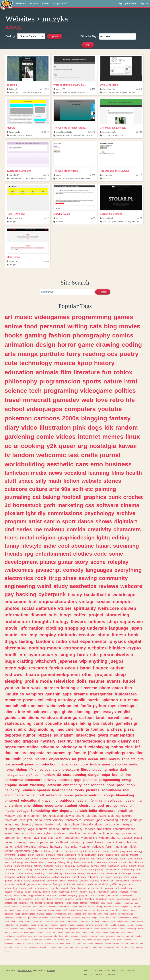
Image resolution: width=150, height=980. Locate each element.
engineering (20, 586)
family (127, 718)
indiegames (14, 775)
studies (139, 936)
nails (19, 899)
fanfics (97, 929)
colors (20, 873)
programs (84, 895)
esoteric (8, 892)
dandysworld (32, 929)
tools (111, 816)
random (126, 427)
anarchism (13, 806)
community (113, 578)
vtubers (58, 820)
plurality (10, 829)
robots (107, 723)
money (54, 648)
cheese (15, 932)
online (33, 747)
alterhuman (53, 881)
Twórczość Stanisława (19, 171)
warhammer (37, 940)
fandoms (45, 641)
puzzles (45, 735)
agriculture (69, 947)
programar (129, 833)
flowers (78, 622)
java (36, 838)
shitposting (128, 870)
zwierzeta (81, 92)
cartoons (47, 418)
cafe (22, 820)
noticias (53, 907)
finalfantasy (132, 929)
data (9, 753)
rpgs (78, 780)
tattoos (125, 855)
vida (106, 914)
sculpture (10, 873)
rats (102, 877)
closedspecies (112, 870)
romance (13, 700)
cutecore (16, 489)
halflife (84, 932)
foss (55, 884)
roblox (123, 372)
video (29, 427)
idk (109, 427)
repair (113, 921)
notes (112, 899)
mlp (33, 635)
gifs (141, 759)
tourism (9, 866)
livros (141, 866)
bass (78, 932)
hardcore (60, 870)
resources (56, 753)
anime (13, 326)
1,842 (92, 132)
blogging (94, 418)
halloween (114, 866)
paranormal (14, 780)
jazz (30, 820)
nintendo (67, 635)
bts (65, 824)
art (17, 92)
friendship (70, 873)
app (56, 712)
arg (82, 446)
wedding (40, 873)
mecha (95, 947)
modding (46, 729)
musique (98, 940)
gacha (62, 884)
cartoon (86, 718)
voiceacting (82, 910)
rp (69, 753)
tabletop (43, 847)
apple (133, 910)
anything (98, 661)
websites (97, 648)
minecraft (37, 400)
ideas (42, 862)
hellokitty (12, 790)
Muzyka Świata (62, 214)
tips (83, 940)
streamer (19, 947)
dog (32, 729)
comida (76, 529)
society (23, 888)
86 (93, 218)
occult (72, 668)
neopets (80, 925)
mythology (115, 753)
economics (72, 851)
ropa (26, 859)
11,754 (44, 89)
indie (50, 546)
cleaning (51, 862)
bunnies (28, 790)
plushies (90, 780)
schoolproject (21, 895)
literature (87, 372)
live (31, 903)
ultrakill (113, 914)
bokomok (12, 85)
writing (78, 326)
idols (35, 918)
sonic (116, 554)
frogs (83, 877)
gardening (19, 437)
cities (132, 943)
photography (91, 335)
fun (107, 372)
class (134, 899)
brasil (122, 811)
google (49, 914)
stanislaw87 (13, 175)
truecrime (94, 851)
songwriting (114, 932)
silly (41, 481)
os (6, 910)
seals (33, 910)
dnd (9, 529)
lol (74, 759)
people (114, 851)
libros (86, 770)
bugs (10, 661)
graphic (11, 785)
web (87, 400)
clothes (83, 554)
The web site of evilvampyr (114, 171)
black (30, 936)
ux (35, 888)
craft (40, 795)
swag (127, 780)
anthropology (11, 888)
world (7, 862)
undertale (97, 628)
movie (11, 628)
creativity (99, 529)
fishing (61, 862)
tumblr (66, 829)
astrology (67, 700)
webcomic (51, 455)
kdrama (113, 862)
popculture (15, 747)
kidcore (139, 862)
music (12, 92)
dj (83, 842)
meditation (17, 907)
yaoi (9, 688)
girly (36, 851)
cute (11, 363)
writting (21, 877)
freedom (45, 859)
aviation (84, 881)
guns (37, 899)
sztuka (59, 135)
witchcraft (46, 661)
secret (61, 947)
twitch (95, 764)
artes (124, 866)
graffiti (113, 884)
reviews (108, 586)
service (95, 866)
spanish (43, 790)
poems (29, 700)
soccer (104, 602)
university (9, 884)
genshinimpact (34, 884)
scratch (81, 811)
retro (117, 400)
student (71, 806)
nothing (37, 648)
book (133, 635)
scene (98, 562)
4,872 (45, 132)
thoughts (41, 622)
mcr (40, 833)
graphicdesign (76, 538)
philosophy (21, 381)
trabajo (68, 943)
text (131, 862)
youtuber (66, 918)
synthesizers (135, 907)
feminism (98, 800)
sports (92, 381)
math (55, 481)
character (28, 899)
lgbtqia (84, 851)
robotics (98, 785)
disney (74, 907)
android (95, 795)
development (21, 562)
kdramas (23, 903)
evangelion (21, 918)
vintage (87, 602)
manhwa (42, 829)
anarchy (47, 884)
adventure (50, 747)
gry (58, 92)
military (139, 925)
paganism (86, 918)
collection (74, 833)
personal (53, 326)
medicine (65, 729)
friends (14, 554)
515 (139, 89)
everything (128, 570)
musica (65, 363)
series (24, 529)
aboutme (83, 546)
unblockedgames (96, 910)
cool (64, 546)
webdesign (124, 595)
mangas (122, 884)
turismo (123, 862)
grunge (112, 806)
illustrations (101, 899)
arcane (69, 940)
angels (40, 855)
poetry (129, 354)
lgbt (31, 513)
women (137, 873)
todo (128, 936)
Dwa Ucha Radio (109, 85)
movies (130, 326)
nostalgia (103, 446)
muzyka (30, 92)
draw (32, 842)
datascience (106, 929)
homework (112, 873)
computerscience (124, 829)
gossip (79, 943)
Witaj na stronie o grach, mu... (70, 85)
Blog (115, 971)
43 (46, 261)
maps (60, 855)
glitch (124, 888)
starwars (89, 820)
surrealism (90, 855)
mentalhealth (17, 706)
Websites (21, 3)
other (88, 674)
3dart (74, 888)
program (15, 521)
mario (38, 820)
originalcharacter (126, 914)
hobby (117, 747)
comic (45, 437)
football (72, 497)
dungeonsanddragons (13, 943)
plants (48, 562)
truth (117, 888)
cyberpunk (52, 594)
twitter (58, 910)
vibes (17, 940)
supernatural (45, 842)
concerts (69, 899)
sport (69, 521)
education (19, 372)
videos (66, 437)
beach (61, 932)
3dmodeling (40, 811)
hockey (59, 866)
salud (18, 847)
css (90, 505)
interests (51, 688)
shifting (7, 932)
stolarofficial (106, 218)
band (85, 668)
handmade (42, 910)
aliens (10, 712)
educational (31, 800)
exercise (38, 921)
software (107, 505)
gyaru (103, 735)
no (17, 753)
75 (139, 218)
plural (139, 870)
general (8, 881)
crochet (133, 497)
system (90, 688)
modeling (71, 859)
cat (37, 497)
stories (112, 481)
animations (29, 718)
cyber (48, 833)
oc (8, 446)
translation (104, 829)
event (8, 833)
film (66, 372)
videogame (96, 391)
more (26, 932)
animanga (18, 862)
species (62, 895)
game (86, 345)
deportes (13, 735)
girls (20, 816)
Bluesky (51, 970)
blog (111, 326)
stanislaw (14, 178)
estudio (83, 892)
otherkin (56, 859)
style (56, 770)
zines (70, 578)
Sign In (144, 3)
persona (10, 842)
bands (83, 870)
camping (59, 903)
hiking (85, 723)
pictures (93, 790)
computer (123, 602)
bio (96, 723)
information (32, 628)
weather (85, 847)
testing (26, 641)
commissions (65, 513)
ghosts (100, 888)
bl (131, 806)
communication (29, 914)
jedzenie (72, 92)
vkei (103, 759)
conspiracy (83, 866)
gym (97, 712)
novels (114, 759)
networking (93, 877)
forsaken (90, 899)
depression (93, 873)
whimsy (77, 829)
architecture (17, 622)
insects (109, 842)
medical (22, 855)
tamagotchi (75, 936)
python (100, 706)
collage (23, 811)
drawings (68, 718)
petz (45, 870)
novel (47, 820)
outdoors (67, 800)
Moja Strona (13, 257)
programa (10, 877)
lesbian (82, 800)
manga (28, 354)
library (27, 881)
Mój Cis (11, 128)
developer (128, 706)
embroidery (9, 925)
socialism (45, 851)
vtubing (14, 929)
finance (101, 668)
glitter (119, 940)
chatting (9, 859)
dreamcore (79, 764)
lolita (93, 811)
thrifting (29, 873)
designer (99, 925)
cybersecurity (43, 655)
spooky (131, 925)
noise (113, 770)
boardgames (62, 790)
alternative (16, 648)
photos (12, 608)
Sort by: (11, 36)
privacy (50, 780)
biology (61, 622)
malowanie (76, 135)
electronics (19, 578)
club (133, 936)
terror (100, 914)
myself (17, 764)
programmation (72, 921)
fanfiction (17, 473)
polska (38, 92)
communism (45, 775)
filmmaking (125, 795)
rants (130, 884)
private (108, 943)
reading (94, 354)
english (125, 712)
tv (7, 455)
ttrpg (55, 578)
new (108, 918)
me (38, 529)
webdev (10, 816)
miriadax (27, 907)
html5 (10, 655)
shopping (75, 628)
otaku (93, 895)
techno (9, 851)
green (31, 855)
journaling (18, 497)
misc (123, 806)
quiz (30, 918)
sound (18, 859)
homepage (112, 859)
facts (51, 929)
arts (54, 489)
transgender (101, 694)
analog (82, 873)
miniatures (39, 943)
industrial (92, 914)
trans (11, 538)
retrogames (72, 881)
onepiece (124, 892)
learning (99, 473)
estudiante (31, 862)
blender (41, 759)
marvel (113, 718)
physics (118, 641)
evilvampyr (106, 175)
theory (50, 899)
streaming (126, 546)
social (28, 608)
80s (45, 816)
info (23, 655)
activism (54, 785)
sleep (120, 674)
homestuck (27, 505)
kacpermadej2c (108, 132)
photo (105, 688)
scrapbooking (123, 899)
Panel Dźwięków (16, 214)
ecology (138, 851)
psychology (99, 513)
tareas (48, 932)
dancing (83, 712)
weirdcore (108, 608)
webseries (64, 892)
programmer (13, 838)
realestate (11, 820)
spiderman (128, 903)
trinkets (134, 855)
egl (61, 873)
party (21, 921)
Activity (34, 3)
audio (134, 764)
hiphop (21, 770)
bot (43, 899)
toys (112, 706)
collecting (47, 700)
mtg (47, 925)
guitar (65, 562)
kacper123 (59, 89)
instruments (130, 947)
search (101, 859)
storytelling (117, 615)
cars (82, 464)
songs (109, 795)
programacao (38, 881)
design (45, 345)
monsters (121, 847)
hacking (26, 594)
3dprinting (70, 855)
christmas (53, 947)
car (86, 785)
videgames (99, 943)
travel (13, 400)
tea (16, 824)
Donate (98, 971)
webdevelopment (62, 706)
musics (141, 929)
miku (74, 847)
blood (119, 910)
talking (114, 892)
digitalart (126, 521)
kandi (101, 855)
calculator (95, 921)
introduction (46, 764)
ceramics (19, 892)
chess (116, 729)
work (36, 688)
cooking (33, 446)
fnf (137, 747)
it (109, 595)
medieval (20, 884)
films (118, 473)
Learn (45, 3)
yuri (83, 747)
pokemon (18, 418)
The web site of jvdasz (66, 171)
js (53, 851)
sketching (10, 870)
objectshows (60, 759)
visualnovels (39, 712)
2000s (71, 418)
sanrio (52, 521)
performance (64, 907)
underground (68, 178)
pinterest (12, 800)
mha (55, 936)
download (47, 940)
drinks (91, 943)
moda (46, 681)
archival (125, 943)
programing (61, 391)
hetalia (113, 925)
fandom (23, 455)
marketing (70, 505)
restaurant (84, 859)
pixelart (14, 513)
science (16, 391)
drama (105, 851)
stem (62, 943)
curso (20, 870)
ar (57, 943)
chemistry (27, 824)
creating (118, 903)
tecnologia (16, 668)
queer (67, 446)
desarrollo (43, 947)
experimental (85, 178)
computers (80, 409)
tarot (100, 718)
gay (9, 594)
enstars (139, 859)
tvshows (13, 674)
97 (46, 218)
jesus (134, 820)
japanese (68, 661)
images (127, 824)
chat (74, 641)
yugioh (87, 947)
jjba (108, 895)
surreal (75, 877)
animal (91, 907)
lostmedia (9, 914)
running (80, 775)
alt (88, 816)
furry (74, 354)
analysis (49, 866)
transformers (73, 820)
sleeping (14, 681)
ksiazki (22, 178)
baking (51, 497)
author (91, 862)
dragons (31, 741)
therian (121, 842)
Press (131, 971)
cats (96, 326)
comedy (73, 570)
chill (51, 870)
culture (38, 489)
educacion (15, 602)
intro (22, 729)
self (135, 940)
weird (44, 586)
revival (72, 910)
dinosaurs (107, 811)
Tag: (89, 36)
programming (92, 317)
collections (128, 940)
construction (113, 824)
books (14, 335)
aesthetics (83, 586)
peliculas (120, 764)
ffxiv (33, 770)
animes (38, 706)
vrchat (102, 918)
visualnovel (44, 877)
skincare (50, 855)
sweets (71, 925)
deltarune (46, 608)
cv (103, 873)
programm (74, 929)
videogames (52, 317)
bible (103, 866)
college (74, 824)
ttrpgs (11, 641)
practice (133, 888)
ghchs (68, 712)
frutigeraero (126, 694)
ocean (93, 759)
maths (10, 811)
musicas (139, 947)
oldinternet (48, 936)
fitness (119, 635)
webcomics (19, 570)
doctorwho (34, 947)
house (126, 910)
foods (79, 790)
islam (7, 929)
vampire (82, 907)
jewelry (81, 795)
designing (134, 800)
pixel (82, 759)
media (39, 473)
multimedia (106, 833)
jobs (67, 929)
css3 (65, 910)
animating (24, 925)
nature (113, 381)
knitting (68, 688)
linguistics (14, 694)
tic (122, 947)
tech (35, 391)
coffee (80, 615)
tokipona (7, 951)
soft (30, 888)
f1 (119, 838)
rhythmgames (60, 914)
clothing (54, 628)
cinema (130, 505)
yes (67, 847)
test (74, 455)
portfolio (52, 354)
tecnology (93, 936)
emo (97, 464)
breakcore (71, 770)
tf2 (59, 775)
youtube (110, 409)
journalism (64, 735)
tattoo (115, 895)
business (118, 464)
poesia (34, 925)
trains (39, 824)
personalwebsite (117, 655)
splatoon (110, 700)
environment (32, 816)
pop (43, 838)
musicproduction (40, 907)
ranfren (89, 940)
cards (68, 903)
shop (113, 622)
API (122, 971)
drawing (108, 345)
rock (41, 578)
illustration (55, 427)
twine (30, 795)
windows (49, 718)
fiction (71, 481)
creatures (43, 929)
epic (51, 838)
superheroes (126, 895)
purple (135, 877)
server (74, 892)
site (94, 655)
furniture (118, 877)
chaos (51, 910)
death (24, 785)
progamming (110, 780)
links (112, 741)
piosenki (21, 135)
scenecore (34, 780)
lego (118, 833)
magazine (43, 888)
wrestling (38, 785)
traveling (135, 753)
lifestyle (31, 546)
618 (46, 175)
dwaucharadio (107, 89)
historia (132, 842)
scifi (78, 489)
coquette (54, 723)
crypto (134, 648)
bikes (75, 903)
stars (67, 775)
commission (138, 921)
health (134, 473)
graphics (95, 497)
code (101, 554)
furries (56, 668)
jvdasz (58, 175)
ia (17, 925)
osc (136, 741)
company (73, 895)
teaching (13, 741)
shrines (39, 903)
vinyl (114, 918)
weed (90, 842)
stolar (140, 221)
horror (67, 345)
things (38, 806)
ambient (18, 881)
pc (141, 820)
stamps (71, 723)
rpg (29, 554)
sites (62, 881)
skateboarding (18, 723)
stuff (10, 481)
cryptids (65, 888)
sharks (80, 816)
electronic (87, 806)
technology (36, 363)
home (9, 770)
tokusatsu (116, 943)
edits (118, 947)
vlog (33, 833)
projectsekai (109, 947)
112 (139, 175)
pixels (10, 729)
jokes (67, 936)
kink (35, 936)
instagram (94, 903)
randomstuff (70, 932)
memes (113, 437)
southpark (62, 842)
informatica (16, 615)
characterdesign (90, 741)
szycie (90, 135)
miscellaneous (10, 936)
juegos (116, 661)
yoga (31, 829)
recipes (44, 770)
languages (99, 570)
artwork (38, 866)
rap (123, 700)
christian (32, 877)
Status (88, 974)
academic (94, 881)
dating (135, 918)
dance (85, 521)
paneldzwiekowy (15, 218)
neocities (49, 903)
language (119, 628)
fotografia (87, 824)
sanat (19, 910)
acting (8, 824)
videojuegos (44, 409)
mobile (104, 881)
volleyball (116, 800)
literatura (30, 847)
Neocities (10, 970)
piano (30, 764)
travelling (50, 800)
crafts (89, 455)
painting (105, 489)
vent (132, 811)
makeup (54, 529)
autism (117, 668)
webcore (131, 586)
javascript (48, 570)
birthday (69, 747)
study (61, 586)
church (11, 910)
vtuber (65, 608)
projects (104, 674)
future (17, 914)
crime (70, 914)
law (7, 764)
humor (29, 735)
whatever (60, 833)
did (56, 873)
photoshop (9, 940)
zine (129, 747)
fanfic (86, 706)
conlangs (120, 936)
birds (83, 655)
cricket (35, 859)
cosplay (48, 635)
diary (12, 427)
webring (84, 936)
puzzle (93, 700)
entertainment (53, 554)
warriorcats (89, 833)
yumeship (44, 918)
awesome (54, 795)
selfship (99, 907)
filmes (99, 842)
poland (23, 92)
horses (27, 838)
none (111, 785)
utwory (29, 135)
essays (109, 712)
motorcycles (110, 936)
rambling (89, 925)
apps (67, 694)
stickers (127, 816)
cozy (58, 838)
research (38, 668)
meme (134, 700)
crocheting (10, 899)
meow (63, 764)
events (114, 681)
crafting (25, 661)
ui (24, 943)
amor (106, 764)
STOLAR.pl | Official (111, 214)
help (59, 824)
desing (123, 929)
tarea (98, 932)
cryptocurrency (37, 895)
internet (89, 437)
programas (126, 851)
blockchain (136, 881)
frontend (29, 921)
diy (77, 178)
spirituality (85, 608)
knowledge (125, 873)
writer (28, 892)
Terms (98, 974)
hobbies (97, 622)
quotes (46, 892)
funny (12, 546)
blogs (66, 615)
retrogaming (71, 838)
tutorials (71, 884)
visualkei (54, 925)
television (64, 681)
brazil (49, 873)
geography (54, 806)
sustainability (102, 884)
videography (107, 838)
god (101, 806)
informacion (103, 892)
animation (19, 345)
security (65, 741)
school (14, 409)
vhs (93, 859)
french (110, 903)
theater (49, 824)
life (130, 400)
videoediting (89, 838)
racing (28, 870)
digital (135, 641)
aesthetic (60, 464)
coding (132, 345)
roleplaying (99, 747)
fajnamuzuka (14, 132)
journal (110, 455)
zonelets (129, 759)
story (82, 562)
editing (121, 538)
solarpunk (79, 947)
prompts (122, 925)
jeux (55, 940)
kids (137, 903)
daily (55, 932)
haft (84, 135)
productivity (9, 947)
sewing (88, 578)
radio (112, 92)
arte (10, 354)
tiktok (133, 847)
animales (102, 862)
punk (115, 497)
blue (95, 816)
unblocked (56, 816)
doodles (104, 921)
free (21, 712)
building (8, 895)
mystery (48, 741)
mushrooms (50, 943)
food (31, 326)
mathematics (122, 735)
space (26, 481)
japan (136, 628)
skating (22, 842)
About (87, 971)
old (118, 816)
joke (107, 925)
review (101, 895)
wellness (81, 884)
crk (84, 914)
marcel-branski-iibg (63, 132)
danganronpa (99, 775)
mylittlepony (55, 918)
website (91, 481)
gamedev (66, 400)
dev (55, 811)
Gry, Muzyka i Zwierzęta (113, 128)
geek (32, 932)
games (123, 317)
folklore (78, 914)
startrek (84, 903)
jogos (28, 759)
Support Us (60, 3)
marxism (85, 921)
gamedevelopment (60, 674)
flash (17, 833)
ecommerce (14, 795)
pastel (138, 838)
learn (123, 859)
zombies (77, 940)
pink (79, 427)
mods (90, 884)
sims (62, 921)
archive (126, 513)
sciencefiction (122, 881)
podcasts (98, 847)
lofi (137, 943)
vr (18, 688)
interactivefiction (51, 921)
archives (59, 899)
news (55, 473)
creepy (21, 829)
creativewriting (124, 918)
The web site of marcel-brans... (70, 128)
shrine (126, 775)
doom (99, 824)
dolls (82, 681)
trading (75, 842)
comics (123, 335)
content (108, 907)
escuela (127, 838)
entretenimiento (86, 929)
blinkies (117, 648)
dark (123, 770)
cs (140, 899)
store (103, 816)
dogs (95, 427)
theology (37, 892)
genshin (53, 694)
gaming (36, 335)
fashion (60, 335)
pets (53, 615)
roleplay (118, 562)
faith (85, 943)
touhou (98, 729)
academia (73, 870)
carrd (38, 723)
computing (111, 820)
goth (49, 505)
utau (127, 790)
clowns (69, 816)
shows (104, 521)
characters (127, 529)
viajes (14, 921)
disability (76, 918)
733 (139, 132)
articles (116, 907)
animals (47, 372)
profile (31, 681)
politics (125, 391)
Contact (110, 974)
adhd (22, 929)
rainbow (105, 932)
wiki (82, 700)
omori (68, 795)
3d (8, 505)
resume (97, 681)
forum (110, 847)
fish (128, 688)
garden (91, 888)
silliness (115, 929)
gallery (124, 741)
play (103, 903)
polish (125, 92)
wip (83, 661)
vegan (123, 932)
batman (82, 888)
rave (101, 947)
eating (56, 877)
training (41, 914)
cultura (132, 866)
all (79, 688)
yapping (109, 888)
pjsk (29, 775)
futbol (129, 681)
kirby (70, 862)
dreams (81, 694)
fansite (80, 753)
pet (142, 943)
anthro (91, 932)
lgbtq (103, 538)
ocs (112, 354)
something (59, 929)
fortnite (82, 729)
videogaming (96, 870)
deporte (66, 811)
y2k (52, 446)
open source (25, 970)
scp (40, 936)
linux (133, 437)
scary (109, 877)
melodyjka (12, 261)
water (54, 892)
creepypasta (33, 753)
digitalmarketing (23, 866)
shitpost (125, 907)
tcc (63, 851)
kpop (85, 363)
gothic (10, 718)
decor (26, 910)
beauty (75, 595)
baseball (55, 829)
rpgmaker (55, 888)
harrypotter (51, 895)
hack (61, 936)
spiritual (61, 940)
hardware (56, 847)
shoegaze (110, 910)
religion (46, 538)
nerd (80, 855)
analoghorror (11, 903)
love (102, 400)
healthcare (80, 862)
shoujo (130, 932)
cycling (92, 892)
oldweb (128, 608)
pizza (129, 729)
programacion (60, 381)
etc (89, 489)
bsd (117, 855)
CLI (107, 971)
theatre (32, 674)
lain (26, 688)
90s (66, 489)
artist (35, 521)
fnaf (33, 602)
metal (27, 538)
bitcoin (124, 820)
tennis (37, 870)
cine (27, 806)
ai (16, 446)
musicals (13, 759)
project (96, 615)
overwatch (40, 932)
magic (11, 635)
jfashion (96, 753)
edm (130, 859)
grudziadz (31, 178)
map (26, 947)
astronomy (75, 648)
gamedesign (127, 723)
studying (100, 770)
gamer (9, 847)
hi (63, 859)
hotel (113, 940)
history (104, 363)
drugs (126, 877)
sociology (70, 866)
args (25, 833)
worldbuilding (25, 464)
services (90, 829)
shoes (109, 855)
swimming (10, 855)
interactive (85, 735)
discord (38, 615)
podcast (65, 780)
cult (21, 932)
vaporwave (131, 622)
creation (65, 877)
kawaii (127, 446)
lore (23, 635)
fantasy (120, 418)
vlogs (95, 918)
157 (92, 89)
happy (101, 936)
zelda (41, 925)
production (126, 785)
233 (92, 175)
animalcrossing (124, 921)
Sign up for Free (127, 3)
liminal (7, 907)
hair (112, 881)
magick (63, 925)
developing (22, 936)
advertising (9, 918)
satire (7, 921)
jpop (99, 820)
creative (87, 635)
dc (58, 851)
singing (67, 655)
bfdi (115, 775)
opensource (23, 851)
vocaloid (75, 473)
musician (30, 943)
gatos (118, 688)
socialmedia (111, 790)
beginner (106, 940)
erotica (134, 892)
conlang (80, 899)
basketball (95, 595)
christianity (72, 785)
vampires (35, 694)
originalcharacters (58, 602)
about (104, 635)
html (131, 381)
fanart (103, 546)
